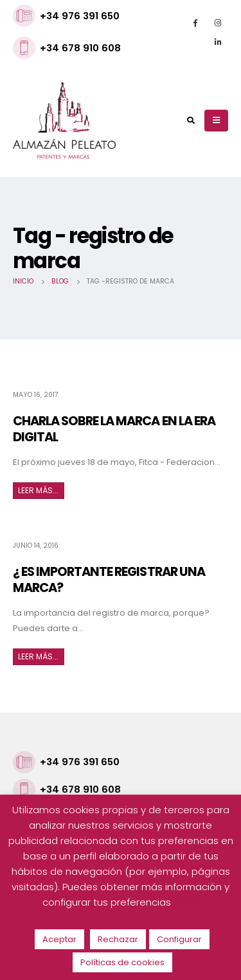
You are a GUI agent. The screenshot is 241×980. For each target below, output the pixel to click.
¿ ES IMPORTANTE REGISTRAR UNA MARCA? (109, 580)
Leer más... (38, 490)
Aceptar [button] (59, 939)
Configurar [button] (179, 939)
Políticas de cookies (122, 962)
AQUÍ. (186, 902)
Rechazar (118, 939)
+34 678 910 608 (80, 48)
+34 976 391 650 (80, 16)
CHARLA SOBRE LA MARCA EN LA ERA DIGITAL (114, 429)
